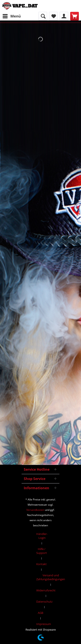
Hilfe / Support (42, 551)
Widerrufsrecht (46, 590)
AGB (40, 613)
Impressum (44, 624)
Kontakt (41, 564)
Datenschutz (44, 602)
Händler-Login (42, 536)
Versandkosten (35, 510)
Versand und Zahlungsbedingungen (51, 577)
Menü (12, 16)
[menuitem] (11, 16)
